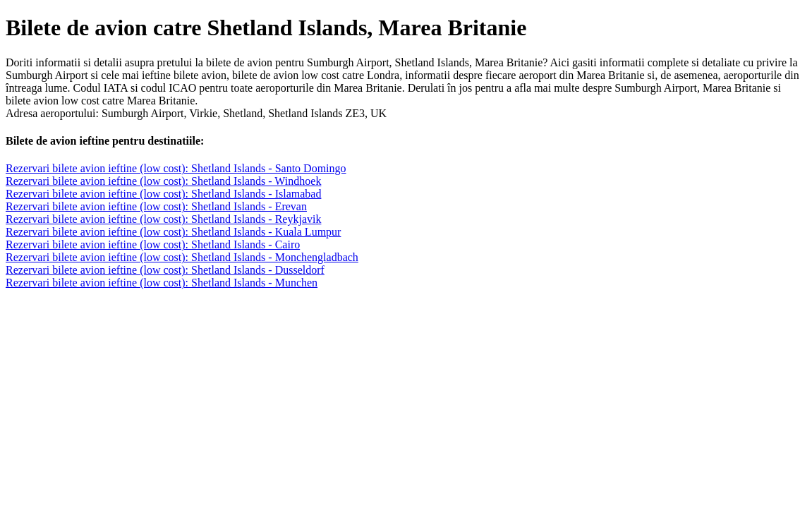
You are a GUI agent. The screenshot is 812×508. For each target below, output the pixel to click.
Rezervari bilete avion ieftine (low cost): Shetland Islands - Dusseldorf (165, 270)
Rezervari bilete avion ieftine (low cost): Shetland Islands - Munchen (162, 283)
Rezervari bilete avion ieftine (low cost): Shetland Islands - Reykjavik (163, 219)
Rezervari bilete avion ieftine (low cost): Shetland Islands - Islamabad (163, 194)
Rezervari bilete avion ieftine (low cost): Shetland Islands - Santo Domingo (176, 168)
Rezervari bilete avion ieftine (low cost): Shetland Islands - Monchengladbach (182, 257)
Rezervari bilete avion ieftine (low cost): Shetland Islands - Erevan (156, 206)
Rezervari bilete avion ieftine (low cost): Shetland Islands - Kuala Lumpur (173, 232)
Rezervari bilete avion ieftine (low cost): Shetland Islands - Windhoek (163, 181)
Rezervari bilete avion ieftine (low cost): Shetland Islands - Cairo (153, 244)
